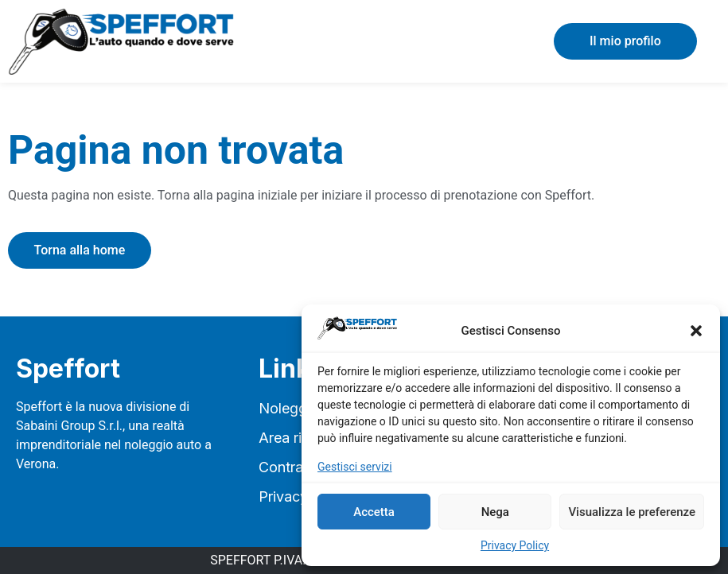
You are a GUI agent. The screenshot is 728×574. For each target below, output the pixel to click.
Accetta (374, 512)
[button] (696, 331)
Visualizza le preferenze (632, 512)
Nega (495, 512)
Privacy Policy (515, 545)
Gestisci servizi (355, 467)
